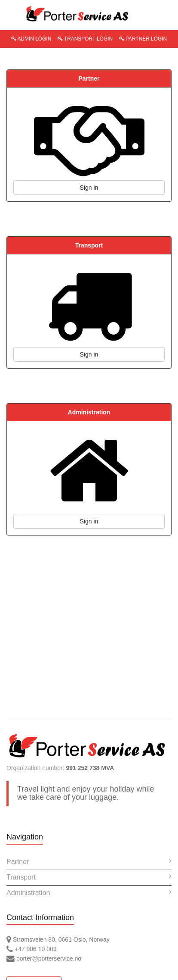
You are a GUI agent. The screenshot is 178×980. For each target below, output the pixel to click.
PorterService (89, 14)
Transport (89, 877)
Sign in (89, 188)
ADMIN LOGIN (31, 39)
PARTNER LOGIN (143, 39)
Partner (89, 861)
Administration (89, 892)
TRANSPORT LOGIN (85, 39)
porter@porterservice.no (44, 958)
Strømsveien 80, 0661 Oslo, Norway (58, 939)
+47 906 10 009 (32, 949)
